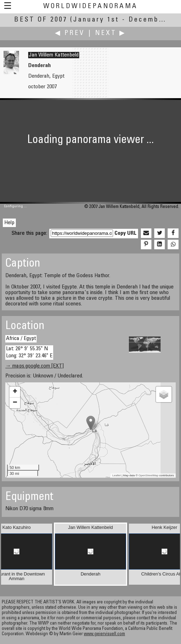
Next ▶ (111, 33)
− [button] (15, 403)
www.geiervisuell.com (104, 634)
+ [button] (15, 392)
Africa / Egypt (21, 339)
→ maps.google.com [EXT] (35, 366)
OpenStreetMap (148, 475)
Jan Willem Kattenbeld (54, 55)
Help (9, 223)
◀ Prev (70, 33)
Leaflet (117, 475)
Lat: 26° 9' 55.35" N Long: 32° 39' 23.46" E (29, 352)
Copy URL (126, 233)
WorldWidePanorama (90, 7)
